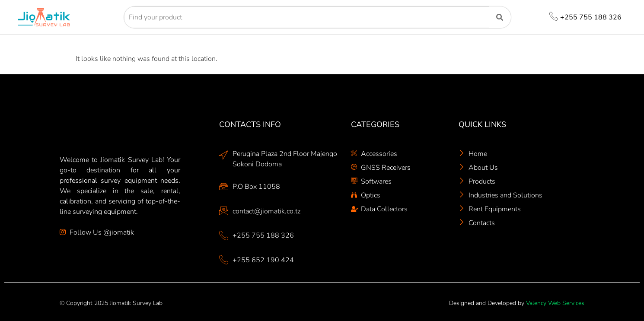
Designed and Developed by (517, 303)
